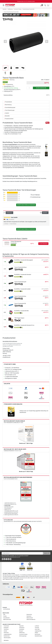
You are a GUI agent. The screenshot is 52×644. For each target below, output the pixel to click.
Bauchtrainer (38, 634)
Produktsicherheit (9, 119)
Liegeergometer (38, 631)
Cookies (5, 616)
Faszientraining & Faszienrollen (28, 9)
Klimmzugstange (23, 636)
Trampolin (37, 628)
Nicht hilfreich (13, 224)
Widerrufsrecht (30, 618)
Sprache (45, 213)
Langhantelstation (8, 634)
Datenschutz (29, 615)
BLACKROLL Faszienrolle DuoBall (22, 289)
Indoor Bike (37, 629)
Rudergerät (6, 628)
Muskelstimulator (38, 636)
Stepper (36, 633)
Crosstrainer (6, 626)
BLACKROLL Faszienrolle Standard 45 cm (24, 325)
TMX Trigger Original (19, 318)
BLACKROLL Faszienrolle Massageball (24, 260)
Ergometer (21, 626)
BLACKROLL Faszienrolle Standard (23, 275)
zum (7, 609)
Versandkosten (6, 618)
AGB (4, 615)
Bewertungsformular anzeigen (26, 205)
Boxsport (21, 631)
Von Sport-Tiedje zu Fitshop (9, 573)
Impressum (29, 616)
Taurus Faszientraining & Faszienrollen (11, 12)
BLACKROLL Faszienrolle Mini (22, 311)
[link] (10, 388)
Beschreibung (8, 105)
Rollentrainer (22, 633)
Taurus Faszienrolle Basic (20, 267)
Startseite (5, 9)
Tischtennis (6, 629)
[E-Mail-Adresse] (22, 553)
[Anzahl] (30, 88)
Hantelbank (22, 629)
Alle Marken (6, 640)
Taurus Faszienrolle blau (20, 296)
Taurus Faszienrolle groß (20, 282)
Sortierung (9, 213)
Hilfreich (6, 224)
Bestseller (7, 116)
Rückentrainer (7, 636)
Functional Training (17, 9)
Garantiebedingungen (10, 107)
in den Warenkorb (41, 88)
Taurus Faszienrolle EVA (20, 303)
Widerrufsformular (7, 619)
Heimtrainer (6, 633)
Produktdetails (8, 102)
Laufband (37, 626)
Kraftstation (22, 628)
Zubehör (7, 113)
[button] (5, 41)
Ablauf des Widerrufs (31, 619)
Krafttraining (10, 9)
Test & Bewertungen (10, 110)
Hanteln (5, 631)
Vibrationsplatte (7, 638)
